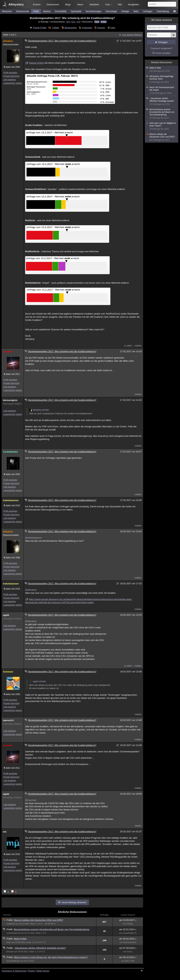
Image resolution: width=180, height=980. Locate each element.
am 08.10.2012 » (128, 957)
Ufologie (125, 11)
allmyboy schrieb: (39, 410)
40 (52, 924)
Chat (108, 5)
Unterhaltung (163, 11)
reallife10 (11, 924)
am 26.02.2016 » (128, 939)
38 (46, 924)
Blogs (68, 5)
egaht (6, 615)
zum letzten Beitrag (132, 35)
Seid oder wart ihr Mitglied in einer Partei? (162, 126)
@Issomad (31, 800)
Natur (136, 11)
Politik (36, 11)
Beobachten (71, 28)
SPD (68, 22)
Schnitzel (8, 672)
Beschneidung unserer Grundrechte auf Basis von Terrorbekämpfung (52, 929)
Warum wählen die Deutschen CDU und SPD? (39, 920)
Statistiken (94, 5)
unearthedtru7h (13, 933)
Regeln (32, 971)
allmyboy (8, 41)
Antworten (87, 28)
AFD (73, 22)
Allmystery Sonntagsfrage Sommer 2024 (162, 79)
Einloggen (163, 42)
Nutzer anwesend (162, 20)
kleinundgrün (10, 400)
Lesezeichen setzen (13, 83)
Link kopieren (10, 80)
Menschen (7, 11)
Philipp (130, 924)
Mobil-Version (43, 971)
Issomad (8, 352)
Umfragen (148, 11)
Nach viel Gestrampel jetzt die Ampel (162, 90)
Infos (113, 28)
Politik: (10, 920)
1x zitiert (128, 346)
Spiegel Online (36, 63)
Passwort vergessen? (162, 48)
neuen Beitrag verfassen (74, 902)
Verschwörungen (93, 11)
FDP (78, 22)
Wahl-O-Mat (20, 939)
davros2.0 (8, 720)
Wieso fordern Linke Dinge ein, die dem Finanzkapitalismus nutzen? (51, 957)
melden (138, 346)
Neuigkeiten (134, 5)
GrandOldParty (13, 961)
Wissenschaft (22, 11)
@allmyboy (31, 590)
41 (54, 924)
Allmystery (16, 4)
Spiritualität (76, 11)
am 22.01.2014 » (128, 929)
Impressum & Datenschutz (14, 971)
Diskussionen (53, 5)
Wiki (120, 5)
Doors (130, 952)
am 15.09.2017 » (128, 920)
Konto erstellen (163, 53)
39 (49, 924)
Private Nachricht (11, 76)
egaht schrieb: (38, 681)
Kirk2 (9, 942)
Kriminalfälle (61, 11)
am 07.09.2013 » (128, 948)
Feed (97, 22)
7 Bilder (55, 28)
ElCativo (10, 952)
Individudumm (11, 500)
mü (5, 832)
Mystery (47, 11)
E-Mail (104, 22)
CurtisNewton (10, 452)
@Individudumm (33, 538)
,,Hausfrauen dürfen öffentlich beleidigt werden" (40, 948)
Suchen (101, 28)
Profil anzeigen (10, 73)
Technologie (111, 11)
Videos (80, 5)
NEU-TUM (130, 961)
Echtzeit (37, 5)
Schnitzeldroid (130, 942)
